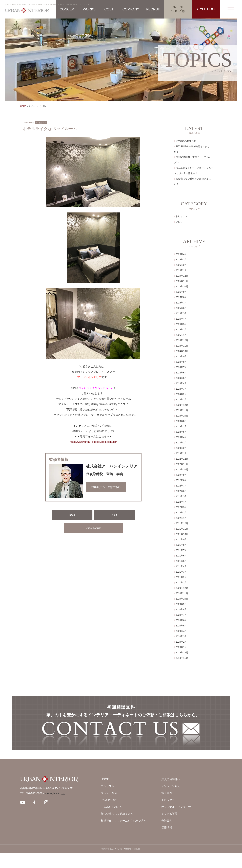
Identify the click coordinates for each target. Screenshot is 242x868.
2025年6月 (181, 308)
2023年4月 (181, 437)
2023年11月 (182, 410)
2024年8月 (181, 362)
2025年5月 (181, 313)
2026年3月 (181, 260)
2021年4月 (181, 566)
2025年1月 (181, 335)
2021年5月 (181, 561)
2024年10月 (182, 351)
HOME (23, 106)
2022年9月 (181, 475)
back (72, 515)
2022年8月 (181, 480)
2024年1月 (181, 400)
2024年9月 (181, 356)
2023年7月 (181, 426)
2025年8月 (181, 297)
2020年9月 (181, 604)
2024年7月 (181, 367)
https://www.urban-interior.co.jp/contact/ (93, 442)
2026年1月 (181, 270)
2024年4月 (181, 383)
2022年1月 (181, 518)
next (114, 515)
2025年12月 (182, 276)
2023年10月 (182, 416)
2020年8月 (181, 609)
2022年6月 (181, 491)
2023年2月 (181, 448)
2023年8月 (181, 421)
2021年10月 (182, 534)
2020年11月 (182, 593)
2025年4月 (181, 319)
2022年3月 (181, 507)
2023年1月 (181, 453)
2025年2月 (181, 330)
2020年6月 (181, 620)
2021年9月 (181, 539)
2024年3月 (181, 389)
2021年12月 (182, 523)
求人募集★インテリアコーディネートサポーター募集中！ (194, 171)
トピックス (182, 216)
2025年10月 (182, 286)
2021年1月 (181, 583)
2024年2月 (181, 394)
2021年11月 (182, 529)
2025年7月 (181, 303)
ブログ (179, 222)
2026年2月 (181, 265)
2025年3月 (181, 324)
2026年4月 (181, 254)
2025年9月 (181, 292)
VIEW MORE (93, 528)
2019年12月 (182, 653)
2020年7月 (181, 615)
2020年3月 (181, 636)
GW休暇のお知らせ (186, 141)
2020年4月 (181, 631)
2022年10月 (182, 469)
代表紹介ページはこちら (106, 487)
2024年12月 (182, 340)
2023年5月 (181, 432)
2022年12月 (182, 459)
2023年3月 (181, 443)
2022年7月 (181, 486)
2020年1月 (181, 647)
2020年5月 (181, 626)
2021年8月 (181, 545)
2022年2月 (181, 513)
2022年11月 (182, 464)
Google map (54, 808)
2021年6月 (181, 556)
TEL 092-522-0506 (31, 808)
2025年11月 (182, 281)
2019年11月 (182, 658)
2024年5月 (181, 378)
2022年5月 (181, 496)
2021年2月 (181, 577)
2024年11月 (182, 346)
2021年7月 (181, 550)
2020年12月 (182, 588)
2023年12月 (182, 405)
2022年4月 (181, 502)
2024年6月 (181, 373)
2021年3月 (181, 572)
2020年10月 (182, 599)
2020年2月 (181, 642)
